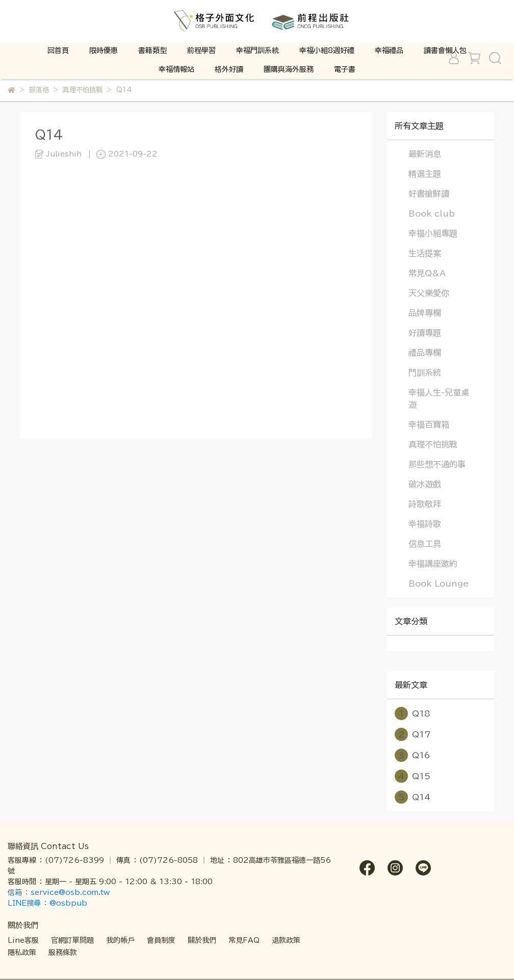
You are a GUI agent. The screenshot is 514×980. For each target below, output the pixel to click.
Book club (432, 214)
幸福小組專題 (433, 233)
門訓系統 (425, 373)
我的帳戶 (120, 940)
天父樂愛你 (429, 293)
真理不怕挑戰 (433, 444)
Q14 (413, 797)
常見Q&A (427, 273)
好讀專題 (425, 333)
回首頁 (58, 50)
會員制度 (161, 940)
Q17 (413, 734)
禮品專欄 (425, 353)
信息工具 (425, 544)
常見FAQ (244, 940)
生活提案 (425, 253)
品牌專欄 (425, 313)
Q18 (413, 713)
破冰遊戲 (425, 484)
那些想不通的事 (437, 464)
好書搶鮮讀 (429, 194)
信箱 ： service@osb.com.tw (60, 892)
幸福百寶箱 (429, 425)
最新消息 (425, 154)
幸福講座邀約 (433, 564)
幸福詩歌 (425, 524)
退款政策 (286, 940)
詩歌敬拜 (425, 504)
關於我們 (202, 940)
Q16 (413, 755)
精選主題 (425, 174)
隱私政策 (22, 952)
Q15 (413, 776)
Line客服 (23, 940)
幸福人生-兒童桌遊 (439, 399)
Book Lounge (439, 584)
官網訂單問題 (72, 940)
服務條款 (63, 952)
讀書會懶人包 (445, 50)
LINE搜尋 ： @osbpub (47, 903)
